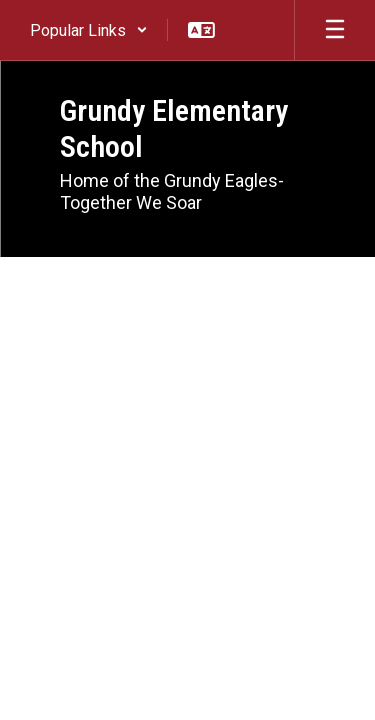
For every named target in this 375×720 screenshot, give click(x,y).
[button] (89, 30)
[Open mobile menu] (335, 30)
